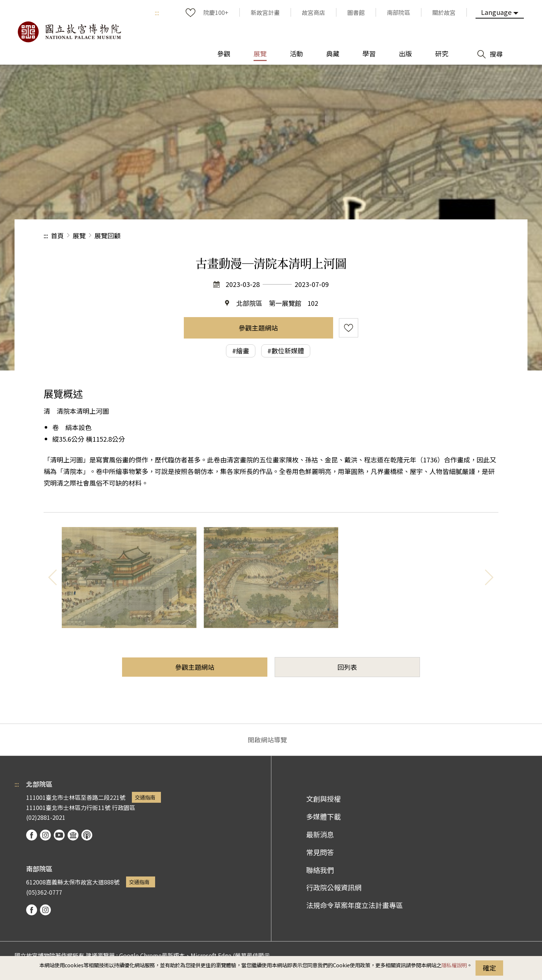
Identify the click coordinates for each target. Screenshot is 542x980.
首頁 (57, 235)
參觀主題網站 (258, 328)
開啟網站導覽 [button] (267, 740)
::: (157, 12)
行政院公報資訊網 (334, 887)
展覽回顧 (108, 235)
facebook (32, 835)
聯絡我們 (320, 870)
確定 (489, 968)
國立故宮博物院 (69, 32)
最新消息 (320, 834)
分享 (419, 236)
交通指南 (145, 797)
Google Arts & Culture (73, 835)
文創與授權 (323, 799)
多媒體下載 (323, 817)
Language (496, 12)
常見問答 (320, 852)
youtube (59, 835)
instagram (45, 835)
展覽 (79, 235)
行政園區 (124, 807)
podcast (87, 835)
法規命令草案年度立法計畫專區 (355, 905)
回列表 (347, 667)
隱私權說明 (454, 965)
